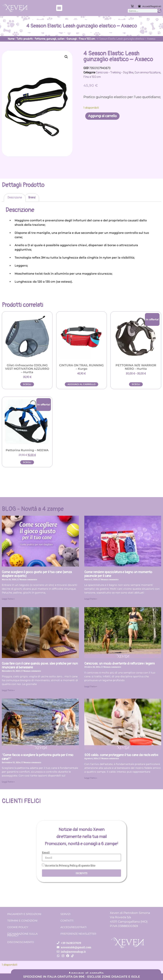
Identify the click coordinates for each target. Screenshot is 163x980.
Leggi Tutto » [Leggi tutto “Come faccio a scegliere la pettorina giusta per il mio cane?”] (8, 782)
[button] (59, 8)
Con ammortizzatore (147, 73)
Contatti (67, 921)
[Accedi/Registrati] (140, 6)
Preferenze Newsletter (78, 934)
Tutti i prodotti (25, 39)
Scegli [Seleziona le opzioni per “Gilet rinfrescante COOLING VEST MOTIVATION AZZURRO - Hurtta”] (27, 384)
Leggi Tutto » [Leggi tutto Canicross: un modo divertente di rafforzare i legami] (91, 686)
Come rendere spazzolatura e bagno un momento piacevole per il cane (118, 574)
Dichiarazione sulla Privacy (22, 935)
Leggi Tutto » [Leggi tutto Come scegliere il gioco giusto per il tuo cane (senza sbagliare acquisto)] (8, 599)
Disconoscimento (21, 942)
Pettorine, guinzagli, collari (50, 39)
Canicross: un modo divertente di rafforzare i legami (119, 664)
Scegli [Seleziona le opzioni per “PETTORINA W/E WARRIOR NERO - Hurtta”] (136, 384)
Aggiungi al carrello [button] (81, 384)
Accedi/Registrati (152, 6)
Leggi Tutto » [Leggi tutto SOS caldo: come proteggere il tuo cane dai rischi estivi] (91, 778)
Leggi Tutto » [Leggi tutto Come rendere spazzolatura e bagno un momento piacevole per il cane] (91, 599)
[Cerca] (159, 11)
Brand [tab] (32, 198)
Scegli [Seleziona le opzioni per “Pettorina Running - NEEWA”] (27, 462)
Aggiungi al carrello (102, 116)
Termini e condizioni (22, 921)
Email (46, 852)
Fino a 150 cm (87, 39)
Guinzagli (72, 39)
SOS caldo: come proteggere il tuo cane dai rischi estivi (121, 755)
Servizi (65, 914)
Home (11, 39)
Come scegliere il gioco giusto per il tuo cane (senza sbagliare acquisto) (37, 574)
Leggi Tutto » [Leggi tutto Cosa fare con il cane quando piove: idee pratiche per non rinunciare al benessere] (8, 690)
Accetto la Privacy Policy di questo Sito (70, 865)
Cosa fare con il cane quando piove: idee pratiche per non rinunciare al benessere (40, 666)
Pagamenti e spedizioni (24, 914)
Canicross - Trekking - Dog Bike (115, 73)
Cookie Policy (18, 927)
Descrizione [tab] (15, 198)
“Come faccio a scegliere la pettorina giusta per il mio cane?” (38, 757)
